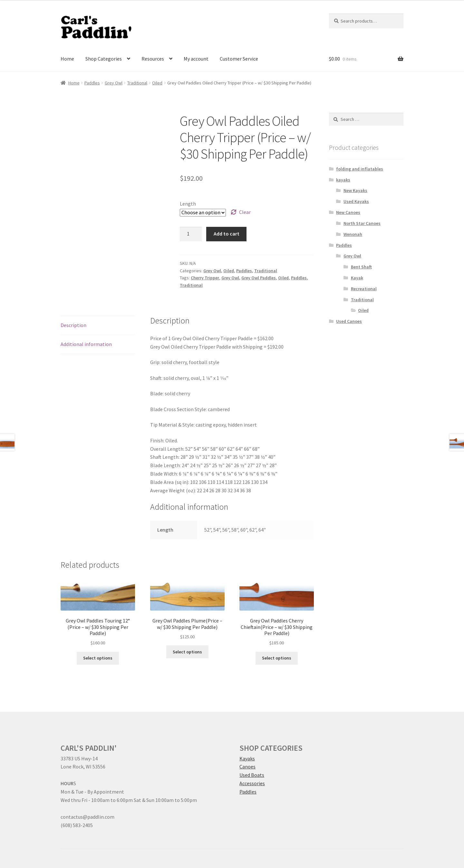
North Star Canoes (362, 223)
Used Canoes (349, 321)
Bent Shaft (361, 267)
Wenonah (353, 234)
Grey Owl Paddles (259, 278)
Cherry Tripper (205, 278)
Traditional (137, 83)
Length (188, 204)
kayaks (343, 180)
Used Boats (252, 775)
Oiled (157, 83)
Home (67, 59)
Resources (153, 59)
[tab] (98, 326)
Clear (245, 212)
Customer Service (239, 59)
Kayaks (247, 758)
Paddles (92, 83)
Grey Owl (114, 83)
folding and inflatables (360, 169)
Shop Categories (104, 59)
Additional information (86, 344)
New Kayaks (355, 190)
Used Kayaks (356, 201)
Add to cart (227, 234)
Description (73, 325)
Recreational (364, 289)
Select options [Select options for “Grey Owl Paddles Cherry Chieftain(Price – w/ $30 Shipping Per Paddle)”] (277, 658)
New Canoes (348, 212)
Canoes (247, 767)
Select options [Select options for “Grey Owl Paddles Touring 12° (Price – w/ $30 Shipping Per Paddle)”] (98, 658)
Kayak (357, 278)
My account (196, 59)
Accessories (252, 783)
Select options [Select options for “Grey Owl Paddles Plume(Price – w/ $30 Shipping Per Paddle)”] (187, 652)
